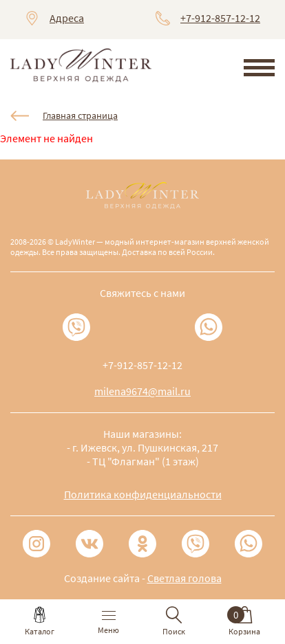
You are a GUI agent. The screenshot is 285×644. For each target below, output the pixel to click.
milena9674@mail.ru (142, 391)
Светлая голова (184, 578)
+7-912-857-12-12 (220, 18)
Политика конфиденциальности (143, 494)
